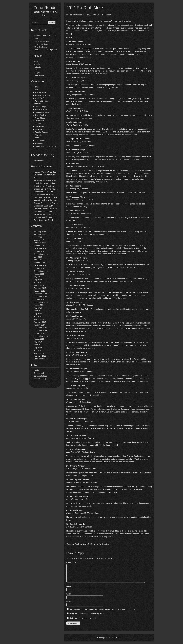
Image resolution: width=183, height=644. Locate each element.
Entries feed (39, 373)
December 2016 (40, 248)
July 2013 (38, 342)
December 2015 (40, 265)
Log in (36, 370)
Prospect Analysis (42, 95)
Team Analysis (41, 115)
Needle (37, 64)
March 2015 (39, 285)
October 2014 (39, 299)
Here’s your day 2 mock (44, 44)
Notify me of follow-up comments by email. (87, 613)
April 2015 (38, 282)
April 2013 (38, 350)
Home (36, 87)
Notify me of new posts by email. (83, 618)
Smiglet (37, 73)
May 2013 (38, 347)
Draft (36, 90)
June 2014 (38, 311)
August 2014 (39, 305)
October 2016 (39, 251)
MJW (36, 70)
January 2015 (39, 291)
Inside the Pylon (40, 160)
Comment (71, 563)
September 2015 (41, 271)
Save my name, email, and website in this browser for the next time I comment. (102, 609)
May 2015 (38, 280)
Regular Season (42, 132)
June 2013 (38, 345)
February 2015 (40, 288)
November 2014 (40, 297)
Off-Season (40, 126)
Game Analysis (41, 107)
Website (70, 602)
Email (69, 594)
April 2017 (38, 237)
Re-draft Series (41, 101)
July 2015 (38, 277)
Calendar (38, 124)
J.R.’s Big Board (40, 47)
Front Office (40, 118)
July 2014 (38, 308)
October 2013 (39, 333)
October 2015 (39, 268)
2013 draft (83, 21)
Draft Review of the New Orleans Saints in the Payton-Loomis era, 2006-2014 (46, 189)
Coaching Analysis (43, 112)
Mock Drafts (40, 98)
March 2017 (39, 240)
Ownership (39, 121)
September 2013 (41, 336)
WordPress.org (40, 379)
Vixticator (38, 67)
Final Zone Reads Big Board (46, 50)
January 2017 (39, 246)
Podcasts (39, 143)
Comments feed (40, 376)
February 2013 (40, 356)
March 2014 (39, 319)
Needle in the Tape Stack (45, 146)
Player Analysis (41, 109)
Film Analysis (40, 141)
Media (36, 138)
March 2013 (39, 353)
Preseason (39, 129)
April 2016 (38, 260)
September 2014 (41, 302)
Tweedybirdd (39, 75)
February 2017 (40, 243)
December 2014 (40, 294)
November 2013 (40, 330)
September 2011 (41, 359)
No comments (106, 15)
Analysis (37, 104)
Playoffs (38, 135)
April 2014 (38, 316)
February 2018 (40, 234)
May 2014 (38, 314)
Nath (36, 61)
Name (70, 586)
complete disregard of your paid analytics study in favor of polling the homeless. (100, 101)
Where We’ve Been (42, 41)
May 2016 (38, 257)
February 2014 (40, 322)
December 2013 (40, 328)
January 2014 (39, 325)
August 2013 (39, 339)
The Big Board (41, 92)
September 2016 (41, 254)
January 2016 (39, 263)
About (36, 149)
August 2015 (39, 274)
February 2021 (40, 231)
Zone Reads (45, 8)
